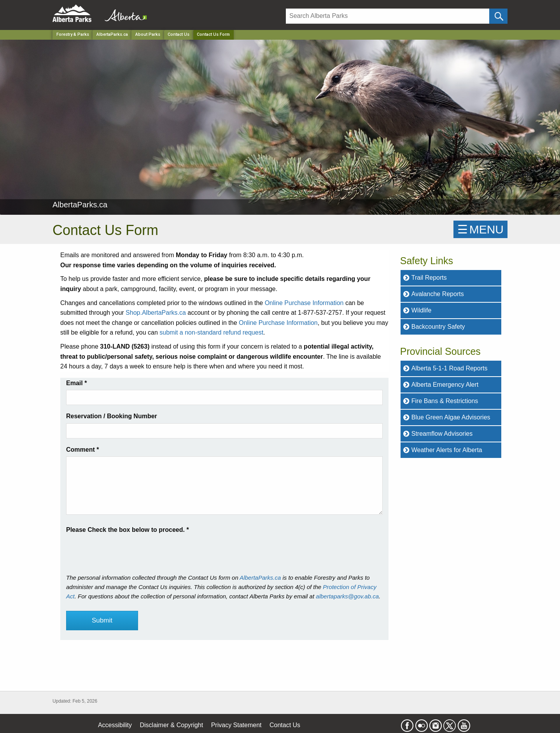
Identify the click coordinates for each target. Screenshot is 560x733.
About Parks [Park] (148, 34)
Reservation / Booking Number (112, 416)
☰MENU (480, 229)
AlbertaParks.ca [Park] (112, 34)
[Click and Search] (498, 16)
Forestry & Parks (73, 34)
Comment (82, 450)
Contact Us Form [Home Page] (213, 34)
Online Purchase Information (304, 303)
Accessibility (115, 725)
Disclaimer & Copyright (172, 725)
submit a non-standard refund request (211, 332)
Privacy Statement (236, 725)
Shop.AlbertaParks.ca (156, 313)
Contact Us (178, 34)
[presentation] (125, 550)
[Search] (388, 16)
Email (76, 383)
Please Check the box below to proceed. (128, 530)
